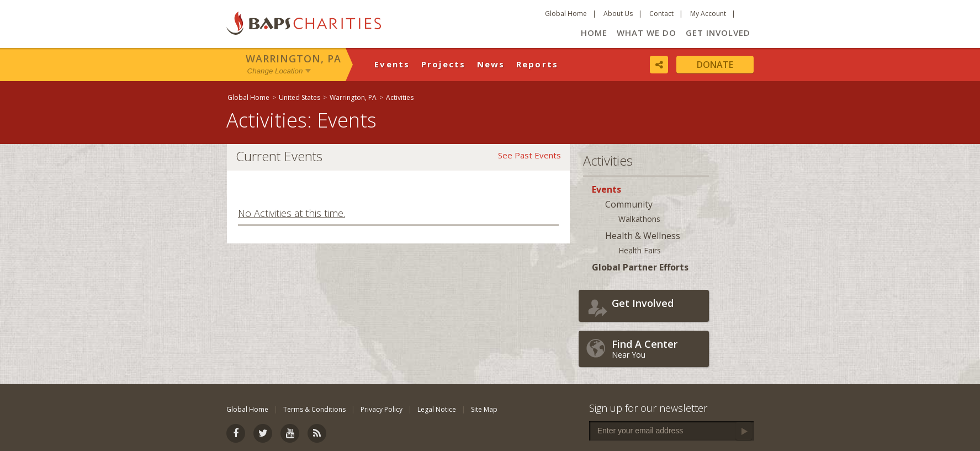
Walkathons (639, 219)
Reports (537, 64)
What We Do (647, 33)
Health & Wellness (643, 236)
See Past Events (529, 155)
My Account (708, 14)
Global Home (566, 14)
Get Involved (718, 33)
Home (594, 33)
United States (300, 97)
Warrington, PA (293, 59)
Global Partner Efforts (640, 267)
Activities (400, 97)
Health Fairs (640, 250)
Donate (715, 65)
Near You (658, 349)
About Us (618, 14)
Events (392, 64)
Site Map (484, 409)
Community (629, 204)
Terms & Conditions (314, 409)
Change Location (275, 71)
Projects (444, 64)
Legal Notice (437, 409)
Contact (661, 14)
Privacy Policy (382, 409)
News (491, 64)
